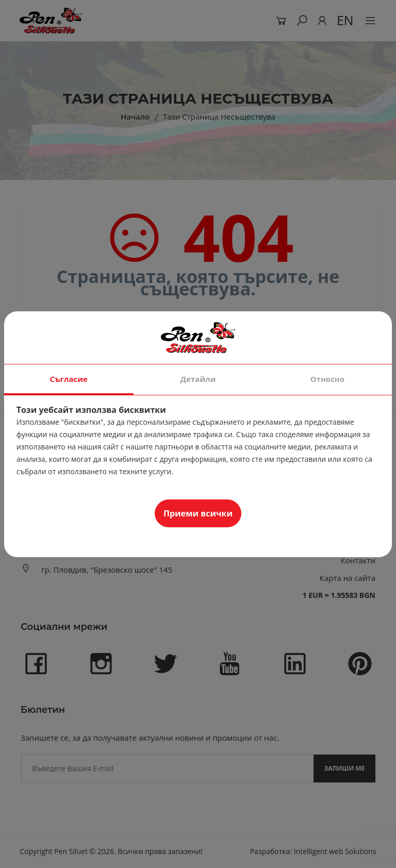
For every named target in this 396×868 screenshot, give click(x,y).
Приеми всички (198, 513)
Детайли (198, 379)
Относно (327, 379)
